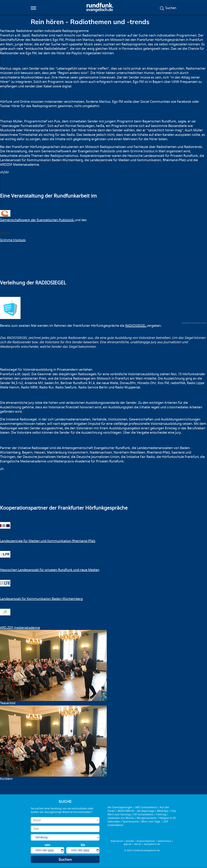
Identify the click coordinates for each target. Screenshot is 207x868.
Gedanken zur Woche (121, 818)
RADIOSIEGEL (136, 326)
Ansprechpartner (146, 841)
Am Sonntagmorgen (120, 807)
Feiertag (161, 815)
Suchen (171, 8)
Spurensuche (131, 822)
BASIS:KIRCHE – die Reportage (136, 811)
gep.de (128, 844)
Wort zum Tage (151, 822)
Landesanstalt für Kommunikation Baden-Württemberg (41, 599)
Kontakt (130, 841)
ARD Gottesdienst (146, 807)
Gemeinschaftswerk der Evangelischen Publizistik (37, 220)
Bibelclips (163, 811)
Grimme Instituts (13, 240)
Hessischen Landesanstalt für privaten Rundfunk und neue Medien (50, 570)
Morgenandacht (147, 818)
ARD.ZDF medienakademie (20, 628)
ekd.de (138, 844)
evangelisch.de (152, 844)
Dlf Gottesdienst (143, 815)
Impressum (117, 841)
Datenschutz (164, 841)
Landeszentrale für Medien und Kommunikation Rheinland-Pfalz (48, 541)
